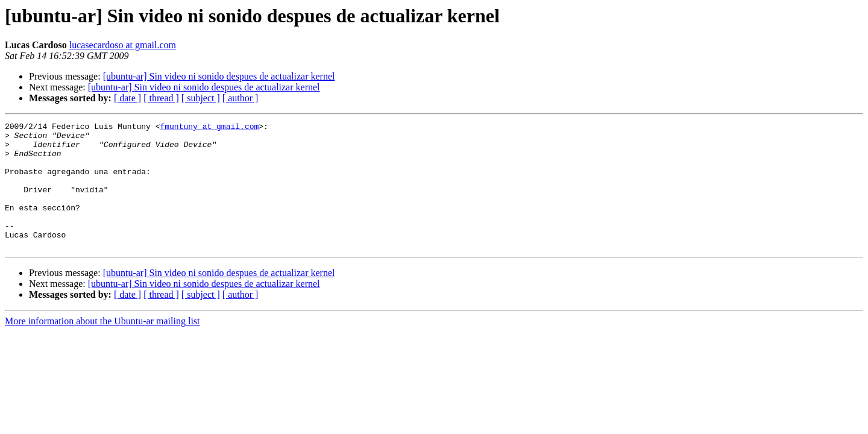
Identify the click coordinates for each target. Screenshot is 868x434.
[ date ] (127, 98)
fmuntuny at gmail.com (209, 128)
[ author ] (241, 98)
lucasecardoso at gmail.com (123, 45)
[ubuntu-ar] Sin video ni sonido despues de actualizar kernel (219, 76)
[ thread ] (161, 98)
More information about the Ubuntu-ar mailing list (102, 346)
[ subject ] (201, 98)
